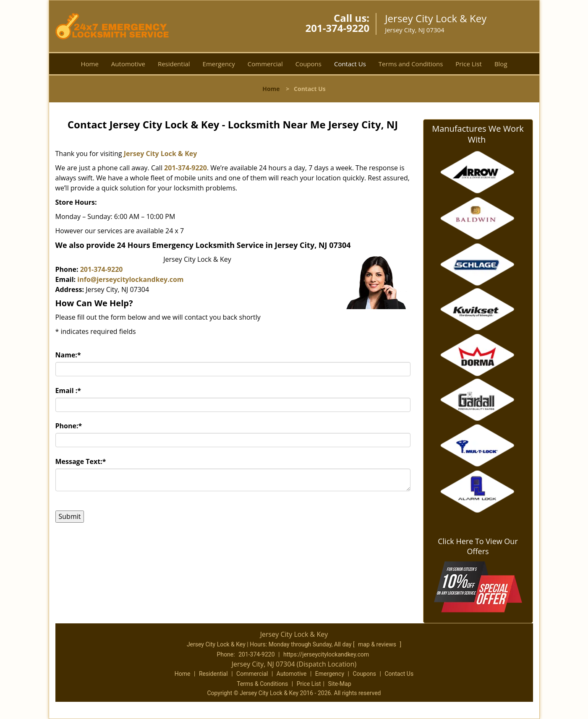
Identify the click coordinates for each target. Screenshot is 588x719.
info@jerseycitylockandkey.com (130, 279)
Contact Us (350, 64)
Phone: (69, 426)
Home (89, 64)
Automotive (128, 64)
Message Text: (81, 461)
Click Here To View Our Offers (478, 546)
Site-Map (340, 684)
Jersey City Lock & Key (161, 154)
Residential (174, 64)
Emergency (219, 64)
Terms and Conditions (411, 64)
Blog (501, 64)
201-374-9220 (337, 28)
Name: (68, 355)
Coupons (308, 64)
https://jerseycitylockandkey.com (326, 654)
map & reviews (378, 644)
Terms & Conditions (262, 684)
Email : (68, 391)
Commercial (265, 64)
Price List (469, 64)
